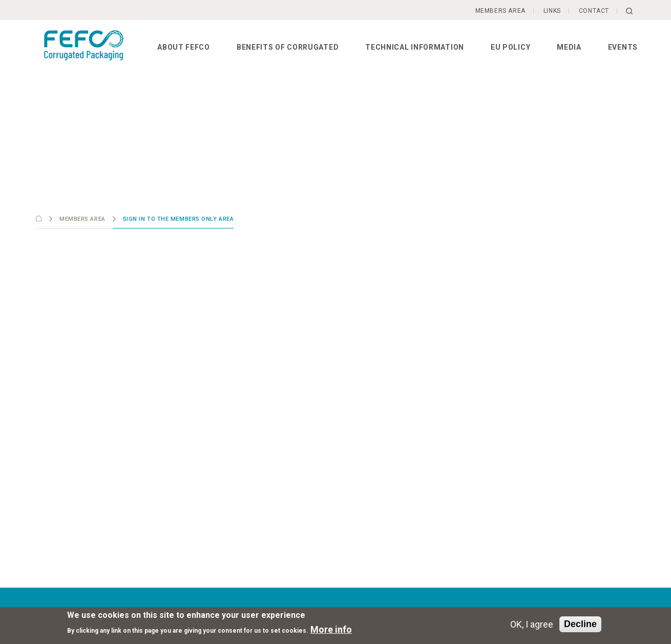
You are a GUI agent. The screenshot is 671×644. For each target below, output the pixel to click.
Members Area (500, 11)
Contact (594, 11)
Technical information (415, 47)
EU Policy (510, 47)
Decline (580, 624)
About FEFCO (184, 47)
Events (623, 47)
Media (569, 47)
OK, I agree (532, 624)
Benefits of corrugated (288, 47)
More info (331, 629)
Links (552, 11)
